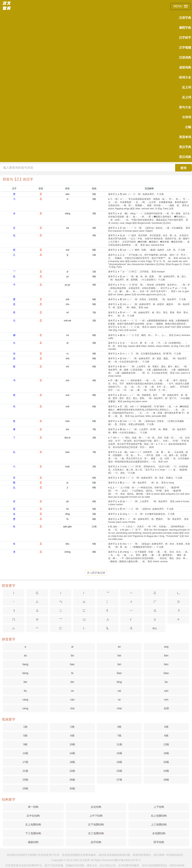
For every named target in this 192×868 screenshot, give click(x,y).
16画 (166, 753)
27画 (119, 780)
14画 (72, 753)
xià (67, 228)
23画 (119, 771)
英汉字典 (185, 147)
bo (166, 682)
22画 (72, 771)
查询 (183, 168)
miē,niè (68, 321)
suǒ (67, 395)
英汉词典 (185, 157)
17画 (25, 762)
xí (67, 199)
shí (67, 367)
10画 (72, 744)
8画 (94, 250)
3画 (94, 199)
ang (166, 647)
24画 (166, 771)
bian (119, 673)
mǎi (67, 407)
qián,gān (67, 527)
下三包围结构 (33, 833)
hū (67, 509)
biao (166, 673)
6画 (94, 367)
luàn (68, 452)
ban (166, 655)
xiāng (68, 213)
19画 (119, 762)
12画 (166, 744)
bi (72, 673)
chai (119, 708)
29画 (25, 788)
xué (67, 250)
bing (119, 682)
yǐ (67, 255)
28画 (166, 780)
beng (25, 673)
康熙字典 (185, 28)
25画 (25, 780)
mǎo (67, 421)
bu (25, 691)
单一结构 (33, 807)
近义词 (187, 87)
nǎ (67, 335)
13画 (25, 753)
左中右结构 (33, 816)
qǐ (67, 343)
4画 (94, 228)
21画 (25, 771)
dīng (67, 514)
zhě (67, 299)
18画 (72, 762)
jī (67, 488)
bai (119, 655)
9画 (94, 277)
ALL (155, 628)
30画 (72, 788)
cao (72, 700)
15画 (119, 753)
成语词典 (185, 67)
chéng (68, 552)
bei (119, 664)
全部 (166, 708)
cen (166, 700)
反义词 (187, 97)
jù (67, 483)
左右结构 (96, 807)
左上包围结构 (33, 824)
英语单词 (185, 137)
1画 (94, 255)
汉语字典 (185, 18)
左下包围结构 (96, 824)
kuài (67, 467)
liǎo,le (67, 438)
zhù (67, 304)
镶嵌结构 (33, 842)
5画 (94, 194)
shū (67, 380)
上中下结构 (96, 816)
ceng (25, 708)
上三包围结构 (159, 824)
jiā (67, 501)
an (119, 647)
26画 (72, 780)
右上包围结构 (159, 816)
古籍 (188, 127)
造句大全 (185, 107)
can (166, 691)
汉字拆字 (185, 38)
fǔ (67, 519)
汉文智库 (85, 860)
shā (67, 358)
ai (72, 647)
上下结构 (159, 807)
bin (72, 682)
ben (166, 664)
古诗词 (187, 117)
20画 (166, 762)
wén (67, 194)
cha (72, 708)
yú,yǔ (67, 285)
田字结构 (159, 842)
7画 (94, 313)
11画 (94, 527)
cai (119, 691)
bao (72, 664)
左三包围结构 (96, 833)
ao (25, 655)
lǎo (67, 429)
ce (119, 700)
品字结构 (96, 842)
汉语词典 (185, 57)
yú (68, 277)
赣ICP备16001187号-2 (127, 860)
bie (25, 682)
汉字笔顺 (185, 48)
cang (25, 700)
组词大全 (185, 77)
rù (68, 354)
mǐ (67, 313)
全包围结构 (159, 833)
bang (25, 664)
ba (72, 655)
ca (72, 691)
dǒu (67, 544)
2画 (94, 321)
